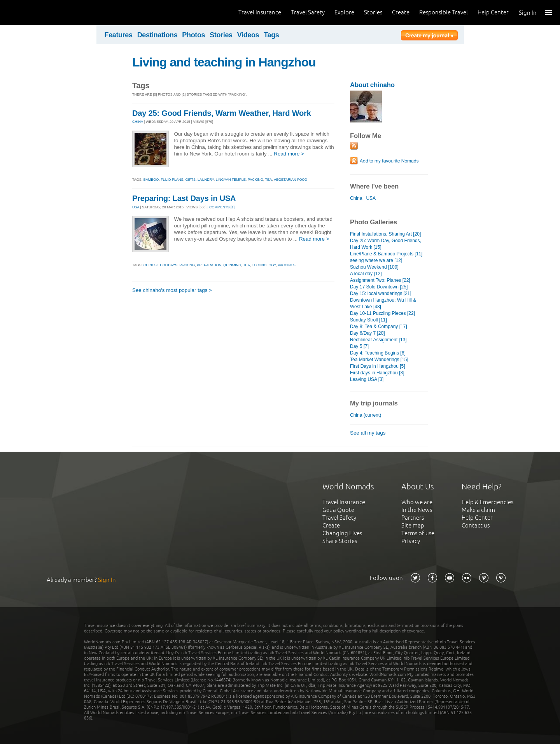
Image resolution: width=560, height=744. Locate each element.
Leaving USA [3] (367, 379)
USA (136, 207)
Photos (193, 35)
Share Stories (340, 541)
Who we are (417, 502)
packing (255, 180)
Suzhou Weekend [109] (374, 267)
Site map (413, 525)
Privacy (411, 541)
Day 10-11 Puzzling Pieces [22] (382, 313)
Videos (248, 35)
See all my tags (368, 433)
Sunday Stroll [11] (368, 320)
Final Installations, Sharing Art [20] (385, 234)
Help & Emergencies (487, 502)
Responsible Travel (444, 12)
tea (269, 180)
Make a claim (478, 510)
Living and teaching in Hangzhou (224, 62)
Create (401, 12)
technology (264, 265)
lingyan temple (231, 180)
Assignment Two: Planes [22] (380, 280)
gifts (190, 180)
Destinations (157, 35)
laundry (206, 180)
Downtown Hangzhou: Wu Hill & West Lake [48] (383, 303)
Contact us (476, 525)
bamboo (151, 180)
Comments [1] (222, 207)
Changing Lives (342, 533)
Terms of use (418, 533)
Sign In (528, 13)
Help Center (493, 12)
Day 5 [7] (359, 346)
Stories (373, 12)
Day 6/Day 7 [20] (367, 333)
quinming (232, 265)
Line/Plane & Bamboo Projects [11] (386, 254)
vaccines (286, 265)
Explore (344, 12)
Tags (271, 35)
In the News (417, 510)
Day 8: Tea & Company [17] (379, 327)
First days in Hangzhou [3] (377, 373)
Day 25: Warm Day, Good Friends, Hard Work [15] (386, 244)
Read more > (289, 154)
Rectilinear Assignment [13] (378, 340)
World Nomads (41, 13)
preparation (209, 265)
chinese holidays (160, 265)
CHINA (138, 122)
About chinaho (372, 85)
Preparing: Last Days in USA (184, 198)
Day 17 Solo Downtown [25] (379, 287)
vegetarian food (290, 180)
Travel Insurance (260, 12)
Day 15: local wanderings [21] (381, 293)
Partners (413, 518)
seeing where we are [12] (376, 260)
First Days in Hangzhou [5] (378, 366)
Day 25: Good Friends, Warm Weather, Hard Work (222, 113)
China (356, 198)
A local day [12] (366, 274)
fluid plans (172, 180)
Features (119, 35)
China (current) (366, 415)
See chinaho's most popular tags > (172, 290)
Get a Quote (338, 510)
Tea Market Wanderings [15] (379, 360)
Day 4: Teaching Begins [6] (378, 353)
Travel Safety (308, 12)
